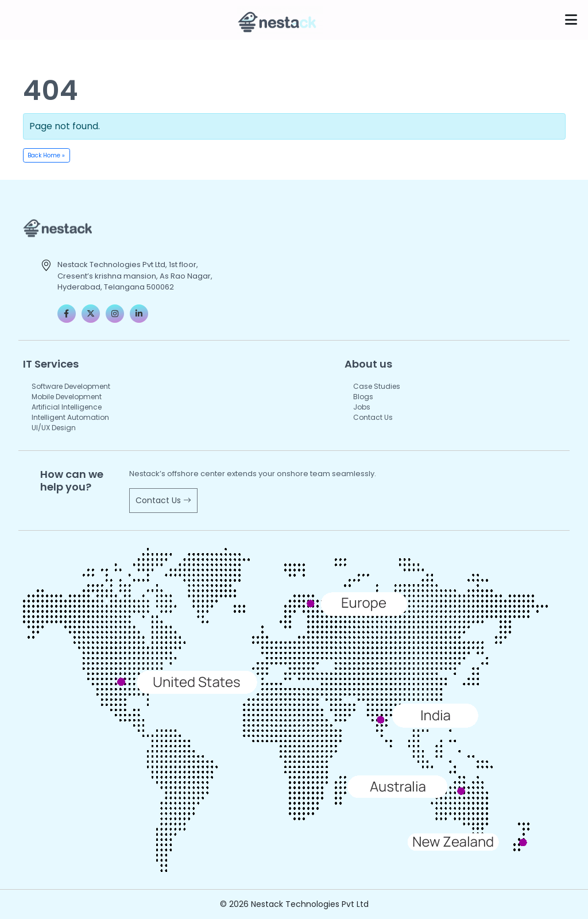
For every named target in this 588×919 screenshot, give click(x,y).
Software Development (71, 386)
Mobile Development (67, 397)
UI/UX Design (54, 428)
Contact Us (373, 417)
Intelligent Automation (70, 417)
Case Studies (377, 386)
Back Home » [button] (46, 155)
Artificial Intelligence (67, 407)
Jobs (362, 407)
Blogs (363, 397)
